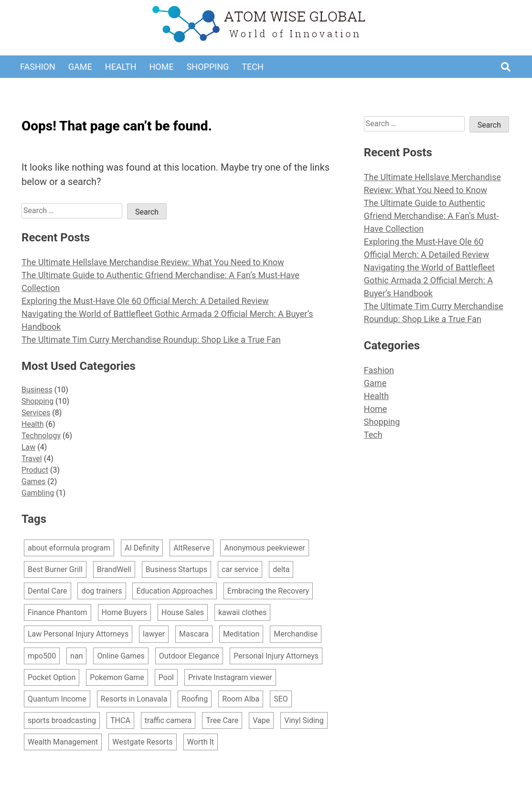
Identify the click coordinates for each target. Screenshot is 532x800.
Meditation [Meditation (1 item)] (241, 634)
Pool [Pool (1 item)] (166, 677)
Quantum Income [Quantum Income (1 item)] (57, 699)
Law (28, 447)
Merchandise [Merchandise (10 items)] (296, 634)
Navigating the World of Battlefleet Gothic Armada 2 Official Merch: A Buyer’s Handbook (429, 280)
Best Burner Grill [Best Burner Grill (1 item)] (55, 569)
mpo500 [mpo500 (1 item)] (42, 656)
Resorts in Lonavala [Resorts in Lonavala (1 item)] (134, 699)
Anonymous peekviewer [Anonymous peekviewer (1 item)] (264, 548)
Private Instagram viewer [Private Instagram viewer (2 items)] (230, 677)
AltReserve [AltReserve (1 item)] (192, 548)
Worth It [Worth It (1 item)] (201, 742)
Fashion (38, 67)
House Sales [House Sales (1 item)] (183, 612)
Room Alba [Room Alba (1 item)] (241, 699)
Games (33, 481)
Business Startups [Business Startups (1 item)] (176, 569)
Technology (41, 436)
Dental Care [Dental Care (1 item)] (48, 591)
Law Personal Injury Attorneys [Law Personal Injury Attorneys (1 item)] (78, 634)
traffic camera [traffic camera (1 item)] (168, 720)
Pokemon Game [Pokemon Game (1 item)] (117, 677)
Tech (253, 67)
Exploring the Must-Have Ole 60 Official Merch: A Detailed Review (145, 301)
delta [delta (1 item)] (281, 569)
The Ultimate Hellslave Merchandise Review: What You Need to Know (153, 262)
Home (161, 67)
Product (35, 470)
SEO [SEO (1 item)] (281, 699)
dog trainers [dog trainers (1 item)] (101, 591)
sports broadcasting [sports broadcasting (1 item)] (62, 720)
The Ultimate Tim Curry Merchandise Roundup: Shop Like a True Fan (151, 340)
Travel (32, 459)
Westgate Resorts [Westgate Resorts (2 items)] (142, 742)
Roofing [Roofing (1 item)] (195, 699)
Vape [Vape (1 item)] (261, 720)
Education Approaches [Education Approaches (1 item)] (174, 591)
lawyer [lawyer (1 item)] (154, 634)
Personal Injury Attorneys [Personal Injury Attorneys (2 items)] (276, 656)
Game (80, 67)
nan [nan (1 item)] (76, 656)
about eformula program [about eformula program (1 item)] (69, 548)
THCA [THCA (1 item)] (120, 720)
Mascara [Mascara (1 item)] (194, 634)
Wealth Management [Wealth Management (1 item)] (63, 742)
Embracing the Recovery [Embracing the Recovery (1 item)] (268, 591)
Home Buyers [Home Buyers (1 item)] (124, 612)
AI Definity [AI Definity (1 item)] (142, 548)
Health (121, 67)
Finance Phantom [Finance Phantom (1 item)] (58, 612)
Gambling (38, 493)
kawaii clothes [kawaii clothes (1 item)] (242, 612)
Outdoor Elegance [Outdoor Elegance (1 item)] (189, 656)
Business (37, 390)
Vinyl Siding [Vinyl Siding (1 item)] (304, 720)
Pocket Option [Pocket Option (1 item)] (52, 677)
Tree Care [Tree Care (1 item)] (222, 720)
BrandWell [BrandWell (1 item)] (114, 569)
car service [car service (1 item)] (240, 569)
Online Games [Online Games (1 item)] (121, 656)
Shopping (208, 67)
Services (36, 413)
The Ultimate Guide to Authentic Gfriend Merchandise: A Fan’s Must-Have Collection (431, 216)
